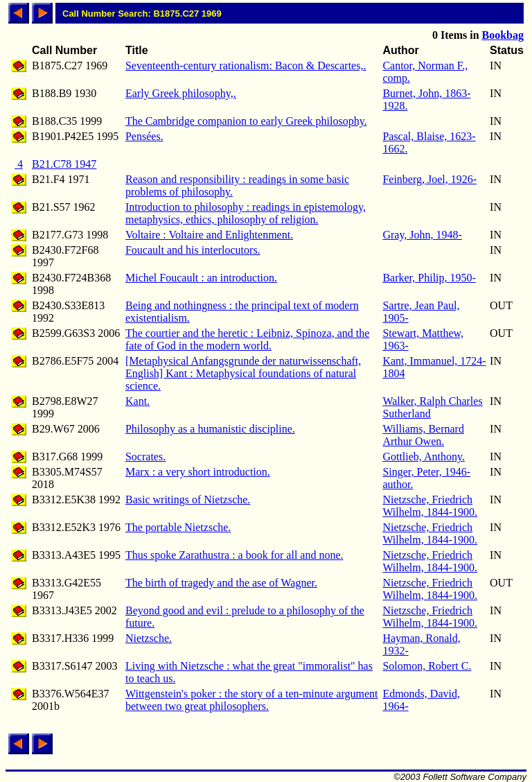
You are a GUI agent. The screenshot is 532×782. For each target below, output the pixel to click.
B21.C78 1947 (64, 164)
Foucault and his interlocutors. (193, 250)
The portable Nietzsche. (178, 527)
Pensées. (144, 136)
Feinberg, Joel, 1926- (429, 179)
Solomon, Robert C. (427, 666)
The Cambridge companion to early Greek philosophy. (246, 121)
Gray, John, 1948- (422, 235)
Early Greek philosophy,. (181, 93)
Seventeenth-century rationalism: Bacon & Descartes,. (246, 66)
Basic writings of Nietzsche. (188, 499)
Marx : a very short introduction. (198, 472)
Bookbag (503, 35)
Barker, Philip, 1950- (429, 278)
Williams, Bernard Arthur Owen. (423, 435)
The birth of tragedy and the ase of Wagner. (221, 583)
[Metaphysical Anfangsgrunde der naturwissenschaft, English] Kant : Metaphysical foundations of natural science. (243, 373)
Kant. (138, 401)
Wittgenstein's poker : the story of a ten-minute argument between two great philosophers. (252, 700)
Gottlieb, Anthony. (424, 457)
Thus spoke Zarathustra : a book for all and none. (234, 555)
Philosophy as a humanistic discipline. (210, 429)
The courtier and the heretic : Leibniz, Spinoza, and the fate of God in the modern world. (247, 339)
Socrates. (145, 457)
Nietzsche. (149, 638)
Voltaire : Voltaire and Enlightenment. (209, 235)
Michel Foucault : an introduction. (201, 278)
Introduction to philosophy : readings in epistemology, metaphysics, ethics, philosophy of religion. (246, 213)
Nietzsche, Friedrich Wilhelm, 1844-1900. (430, 506)
